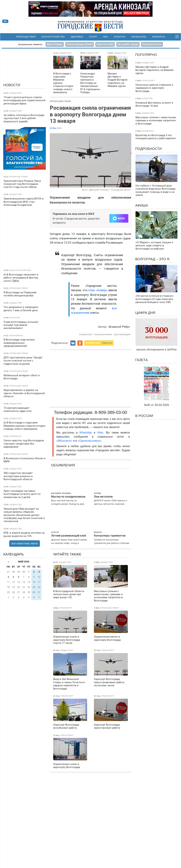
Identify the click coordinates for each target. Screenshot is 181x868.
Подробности (149, 149)
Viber (100, 433)
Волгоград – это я (152, 259)
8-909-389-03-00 (111, 412)
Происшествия (26, 37)
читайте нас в (99, 343)
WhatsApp (87, 433)
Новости (12, 85)
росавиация (123, 334)
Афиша (142, 205)
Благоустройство (53, 37)
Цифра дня (145, 313)
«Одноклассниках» (90, 441)
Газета (142, 360)
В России (144, 416)
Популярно (146, 55)
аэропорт (86, 334)
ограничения (104, 334)
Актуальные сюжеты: (30, 44)
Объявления (63, 465)
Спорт (93, 37)
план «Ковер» (98, 290)
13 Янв (53, 128)
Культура (120, 37)
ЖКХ (105, 37)
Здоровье (77, 37)
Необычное (139, 37)
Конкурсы (159, 37)
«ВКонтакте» (64, 441)
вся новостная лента (25, 543)
